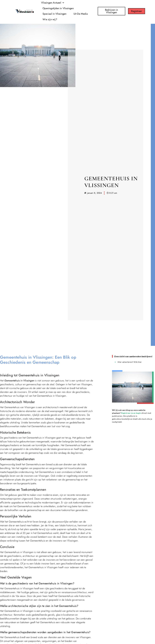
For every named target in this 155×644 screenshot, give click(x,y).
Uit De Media (81, 14)
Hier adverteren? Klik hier (130, 362)
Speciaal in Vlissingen (54, 14)
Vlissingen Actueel (53, 3)
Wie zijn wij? (50, 19)
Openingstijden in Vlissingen (58, 8)
